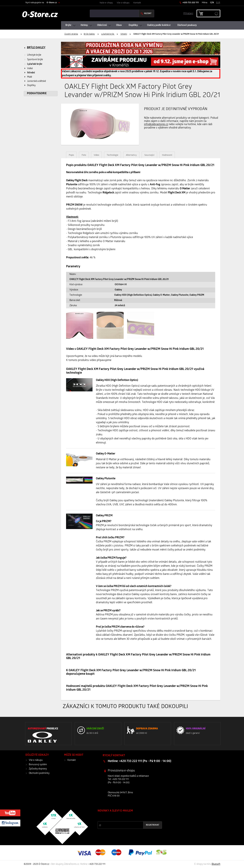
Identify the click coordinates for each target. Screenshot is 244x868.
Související (149, 155)
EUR (218, 3)
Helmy (84, 25)
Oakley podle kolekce (159, 25)
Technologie (113, 155)
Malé (30, 77)
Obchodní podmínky (39, 773)
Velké (30, 69)
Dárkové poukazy (187, 25)
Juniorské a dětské (37, 81)
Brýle (68, 25)
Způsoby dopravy (38, 769)
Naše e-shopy (106, 3)
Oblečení (102, 25)
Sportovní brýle (35, 60)
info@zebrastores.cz (156, 124)
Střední (124, 34)
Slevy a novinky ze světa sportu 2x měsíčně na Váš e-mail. (127, 817)
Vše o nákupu (123, 3)
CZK (212, 3)
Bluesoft (216, 864)
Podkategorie (37, 93)
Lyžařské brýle (108, 34)
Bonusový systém (38, 765)
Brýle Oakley (89, 34)
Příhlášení (188, 13)
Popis (71, 155)
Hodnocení (167, 155)
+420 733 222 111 (190, 3)
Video (96, 155)
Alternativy (131, 155)
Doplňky (133, 25)
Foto (84, 155)
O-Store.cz (52, 3)
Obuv (119, 25)
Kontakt (137, 3)
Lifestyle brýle (34, 55)
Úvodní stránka (71, 34)
